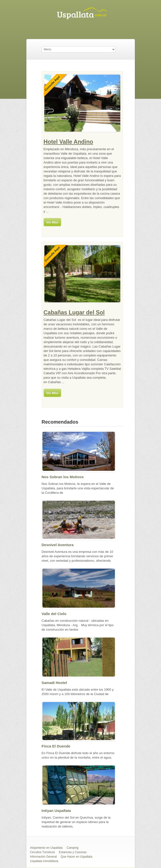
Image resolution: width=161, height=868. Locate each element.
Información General (44, 857)
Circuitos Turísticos (43, 852)
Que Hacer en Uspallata (76, 857)
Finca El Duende (56, 746)
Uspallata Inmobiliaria (44, 861)
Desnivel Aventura (58, 545)
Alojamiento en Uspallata (46, 848)
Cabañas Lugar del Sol (74, 312)
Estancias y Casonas (73, 852)
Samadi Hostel (54, 683)
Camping (72, 848)
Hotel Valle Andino (68, 142)
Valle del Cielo (54, 614)
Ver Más (52, 222)
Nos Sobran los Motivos (63, 477)
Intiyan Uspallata (56, 811)
